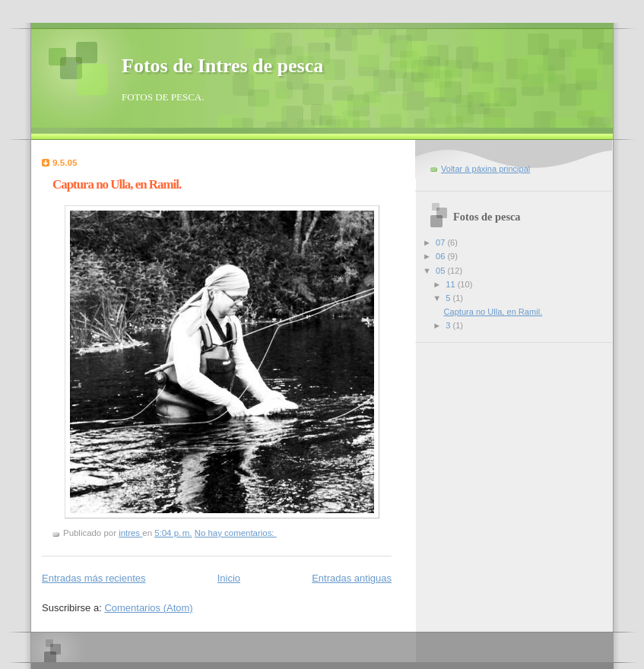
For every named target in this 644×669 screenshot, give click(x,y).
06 (441, 256)
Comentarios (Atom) (148, 608)
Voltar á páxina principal (485, 169)
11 (451, 284)
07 (441, 243)
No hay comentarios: (236, 533)
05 (441, 271)
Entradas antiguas (352, 578)
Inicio (229, 578)
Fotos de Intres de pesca (222, 66)
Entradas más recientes (94, 578)
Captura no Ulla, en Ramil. (117, 184)
